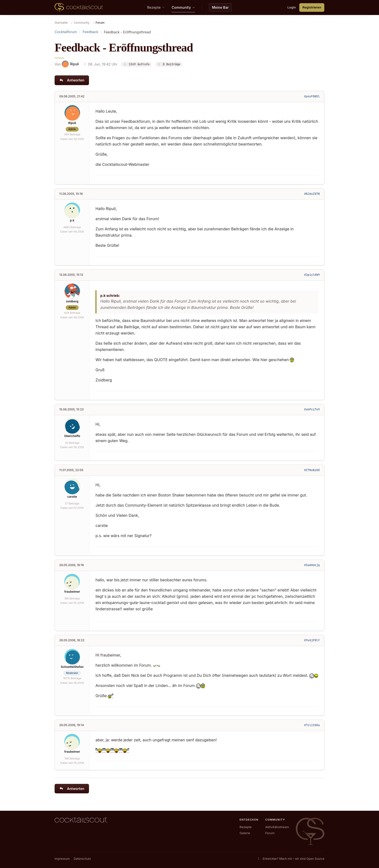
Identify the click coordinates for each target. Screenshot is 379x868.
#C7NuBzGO (312, 470)
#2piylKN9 (312, 275)
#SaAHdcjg (312, 565)
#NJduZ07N (312, 194)
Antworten (72, 80)
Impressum (62, 859)
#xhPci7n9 (312, 409)
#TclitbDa (312, 725)
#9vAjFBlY (312, 640)
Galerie (245, 833)
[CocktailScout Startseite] (79, 7)
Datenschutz (82, 859)
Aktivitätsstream (277, 827)
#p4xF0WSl (312, 96)
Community (82, 23)
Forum (270, 833)
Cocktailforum (66, 32)
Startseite (61, 23)
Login (292, 7)
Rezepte (246, 827)
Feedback (91, 32)
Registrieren (312, 7)
